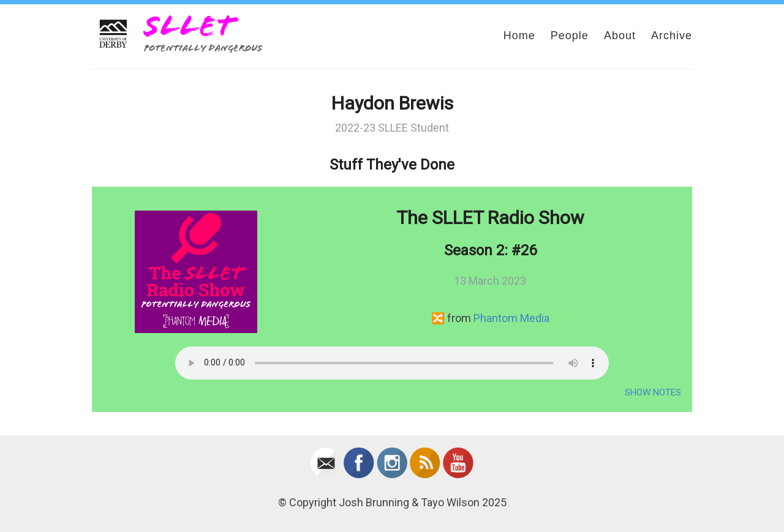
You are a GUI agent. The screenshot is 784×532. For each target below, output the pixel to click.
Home (519, 36)
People (570, 36)
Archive (672, 36)
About (620, 36)
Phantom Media (511, 318)
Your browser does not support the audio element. (392, 363)
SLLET (189, 26)
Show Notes (653, 392)
